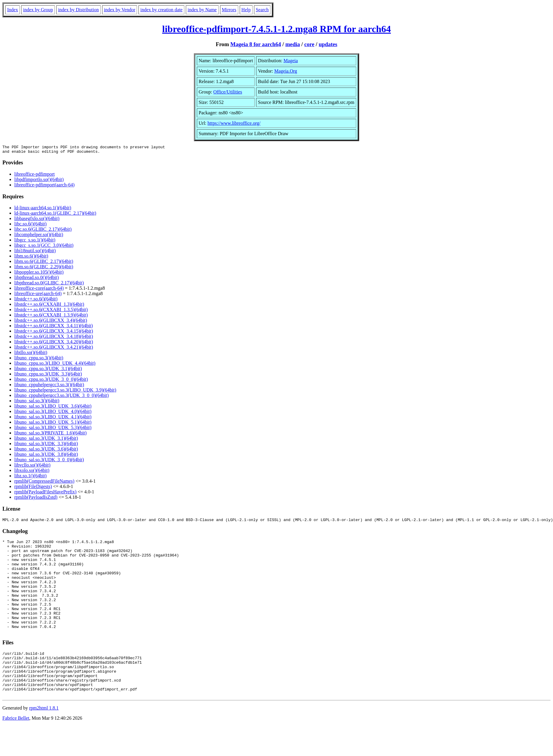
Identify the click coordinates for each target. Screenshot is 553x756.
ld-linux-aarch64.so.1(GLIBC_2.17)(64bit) (55, 215)
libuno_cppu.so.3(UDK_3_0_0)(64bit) (51, 381)
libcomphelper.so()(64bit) (39, 236)
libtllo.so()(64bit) (31, 354)
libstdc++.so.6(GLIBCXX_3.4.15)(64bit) (54, 333)
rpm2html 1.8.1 (44, 738)
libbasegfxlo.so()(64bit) (37, 220)
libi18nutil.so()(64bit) (35, 252)
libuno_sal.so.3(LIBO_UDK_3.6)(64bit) (53, 408)
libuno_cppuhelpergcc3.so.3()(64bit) (49, 386)
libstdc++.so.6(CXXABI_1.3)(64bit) (49, 306)
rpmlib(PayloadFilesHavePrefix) (45, 494)
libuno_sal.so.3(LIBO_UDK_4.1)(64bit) (53, 418)
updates (328, 44)
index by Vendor (120, 10)
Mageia (291, 61)
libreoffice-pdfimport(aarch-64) (44, 187)
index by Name (202, 10)
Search (262, 10)
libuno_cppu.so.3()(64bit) (39, 360)
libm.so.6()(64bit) (31, 258)
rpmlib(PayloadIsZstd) (36, 499)
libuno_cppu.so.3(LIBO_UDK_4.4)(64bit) (55, 365)
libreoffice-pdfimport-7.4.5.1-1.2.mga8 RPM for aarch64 (277, 29)
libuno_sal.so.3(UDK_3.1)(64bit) (46, 440)
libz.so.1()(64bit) (30, 477)
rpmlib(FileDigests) (33, 488)
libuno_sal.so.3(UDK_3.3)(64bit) (46, 445)
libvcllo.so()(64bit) (32, 467)
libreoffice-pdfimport (35, 176)
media (293, 44)
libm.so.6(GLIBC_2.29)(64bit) (44, 268)
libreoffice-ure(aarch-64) (38, 295)
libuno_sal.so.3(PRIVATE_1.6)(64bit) (50, 435)
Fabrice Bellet (16, 748)
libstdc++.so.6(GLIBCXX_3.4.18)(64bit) (54, 338)
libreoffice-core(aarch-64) (39, 290)
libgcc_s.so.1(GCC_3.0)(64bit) (44, 247)
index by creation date (161, 10)
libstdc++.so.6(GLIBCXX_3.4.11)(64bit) (54, 327)
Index (13, 10)
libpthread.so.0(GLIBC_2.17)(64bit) (49, 285)
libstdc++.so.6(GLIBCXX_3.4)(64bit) (51, 322)
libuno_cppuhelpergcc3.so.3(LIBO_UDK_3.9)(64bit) (65, 392)
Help (246, 10)
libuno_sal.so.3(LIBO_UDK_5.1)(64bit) (53, 424)
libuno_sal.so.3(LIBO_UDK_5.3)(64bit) (53, 429)
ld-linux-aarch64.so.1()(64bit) (43, 209)
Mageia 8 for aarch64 (256, 44)
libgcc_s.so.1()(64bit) (35, 242)
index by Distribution (78, 10)
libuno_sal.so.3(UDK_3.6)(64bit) (46, 451)
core (309, 44)
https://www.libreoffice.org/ (234, 123)
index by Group (38, 10)
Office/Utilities (228, 92)
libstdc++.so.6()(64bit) (36, 301)
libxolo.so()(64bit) (32, 472)
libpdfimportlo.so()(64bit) (39, 181)
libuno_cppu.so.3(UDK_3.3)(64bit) (48, 376)
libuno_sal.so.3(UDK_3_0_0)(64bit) (49, 461)
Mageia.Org (286, 71)
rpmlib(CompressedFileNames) (44, 483)
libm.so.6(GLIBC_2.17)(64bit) (44, 263)
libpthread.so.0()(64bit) (36, 279)
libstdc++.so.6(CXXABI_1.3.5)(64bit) (51, 311)
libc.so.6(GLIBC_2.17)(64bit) (43, 231)
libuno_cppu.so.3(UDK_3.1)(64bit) (48, 370)
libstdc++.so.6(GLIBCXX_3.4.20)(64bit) (54, 343)
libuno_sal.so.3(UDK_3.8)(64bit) (46, 456)
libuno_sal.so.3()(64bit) (37, 402)
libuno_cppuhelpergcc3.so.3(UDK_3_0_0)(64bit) (61, 397)
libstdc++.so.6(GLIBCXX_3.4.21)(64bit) (54, 349)
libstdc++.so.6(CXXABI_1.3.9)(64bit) (51, 317)
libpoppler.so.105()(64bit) (39, 274)
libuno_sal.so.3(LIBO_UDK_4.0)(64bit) (53, 413)
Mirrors (229, 10)
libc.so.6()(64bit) (30, 226)
